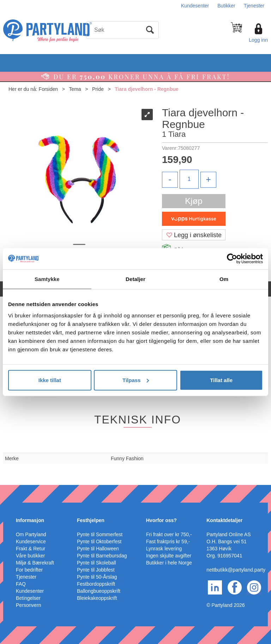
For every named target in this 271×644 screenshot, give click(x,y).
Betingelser (28, 598)
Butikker (226, 6)
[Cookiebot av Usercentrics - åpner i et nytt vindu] (232, 259)
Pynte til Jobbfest (96, 570)
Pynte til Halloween (98, 549)
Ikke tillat (50, 380)
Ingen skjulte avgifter (169, 556)
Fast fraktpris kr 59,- (168, 541)
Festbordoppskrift (96, 584)
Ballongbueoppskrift (99, 591)
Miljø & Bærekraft (35, 563)
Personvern (29, 605)
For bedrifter (29, 570)
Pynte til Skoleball (97, 563)
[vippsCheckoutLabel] (194, 219)
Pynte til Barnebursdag (102, 556)
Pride (98, 89)
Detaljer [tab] (135, 279)
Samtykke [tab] (47, 279)
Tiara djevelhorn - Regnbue (146, 89)
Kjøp (194, 201)
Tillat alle (221, 380)
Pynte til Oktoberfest (99, 541)
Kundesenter (195, 6)
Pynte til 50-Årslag (97, 577)
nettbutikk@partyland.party (236, 570)
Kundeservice (31, 541)
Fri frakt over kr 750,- (169, 534)
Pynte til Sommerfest (100, 534)
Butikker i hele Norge (169, 563)
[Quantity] (189, 179)
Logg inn (258, 40)
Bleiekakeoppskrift (97, 598)
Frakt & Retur (31, 549)
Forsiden (48, 89)
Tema (75, 89)
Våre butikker (30, 556)
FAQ (21, 584)
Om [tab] (224, 279)
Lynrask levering (164, 549)
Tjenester (254, 6)
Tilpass (136, 380)
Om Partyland (31, 534)
